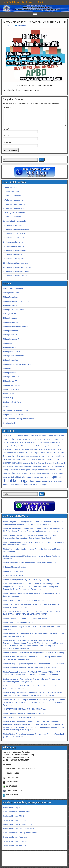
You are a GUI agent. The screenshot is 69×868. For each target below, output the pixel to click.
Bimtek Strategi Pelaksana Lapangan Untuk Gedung (24, 604)
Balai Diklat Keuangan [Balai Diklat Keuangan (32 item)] (10, 439)
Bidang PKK (8, 372)
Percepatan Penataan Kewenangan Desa (20, 721)
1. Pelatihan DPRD (11, 191)
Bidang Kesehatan (10, 334)
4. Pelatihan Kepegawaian (14, 203)
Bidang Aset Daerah (11, 296)
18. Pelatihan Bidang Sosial (14, 262)
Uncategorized (9, 426)
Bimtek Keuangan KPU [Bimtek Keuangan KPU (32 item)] (17, 456)
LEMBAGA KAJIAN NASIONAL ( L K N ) (22, 2)
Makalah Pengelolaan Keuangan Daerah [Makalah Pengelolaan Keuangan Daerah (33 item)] (47, 485)
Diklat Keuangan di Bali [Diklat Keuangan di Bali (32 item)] (26, 466)
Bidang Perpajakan (11, 363)
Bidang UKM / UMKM (12, 388)
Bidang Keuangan (10, 338)
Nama (6, 132)
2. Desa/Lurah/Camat (12, 195)
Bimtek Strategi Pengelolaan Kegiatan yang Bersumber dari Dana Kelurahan (33, 667)
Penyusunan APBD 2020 (13, 418)
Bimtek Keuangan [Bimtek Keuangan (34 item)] (25, 439)
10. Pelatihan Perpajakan (13, 229)
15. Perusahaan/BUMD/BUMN (15, 249)
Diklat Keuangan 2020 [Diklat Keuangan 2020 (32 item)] (34, 463)
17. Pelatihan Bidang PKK (13, 258)
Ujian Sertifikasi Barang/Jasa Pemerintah (19, 422)
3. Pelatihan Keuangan (12, 199)
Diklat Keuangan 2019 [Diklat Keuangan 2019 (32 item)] (19, 463)
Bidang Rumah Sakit (11, 380)
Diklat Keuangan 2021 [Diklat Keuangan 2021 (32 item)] (49, 463)
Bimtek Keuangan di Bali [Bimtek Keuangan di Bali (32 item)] (47, 446)
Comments (21, 26)
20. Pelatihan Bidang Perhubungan (17, 271)
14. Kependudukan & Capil (14, 245)
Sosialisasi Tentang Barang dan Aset (18, 828)
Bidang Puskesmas (11, 376)
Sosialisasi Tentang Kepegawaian (16, 815)
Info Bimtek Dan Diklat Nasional (16, 414)
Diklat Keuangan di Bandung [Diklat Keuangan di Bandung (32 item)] (43, 466)
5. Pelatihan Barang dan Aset (15, 207)
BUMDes (7, 410)
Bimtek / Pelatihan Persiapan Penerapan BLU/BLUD (24, 717)
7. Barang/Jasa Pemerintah (14, 216)
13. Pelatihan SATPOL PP (13, 241)
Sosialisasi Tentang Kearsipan (15, 849)
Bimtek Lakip (8, 401)
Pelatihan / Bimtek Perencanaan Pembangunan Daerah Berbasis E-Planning (33, 656)
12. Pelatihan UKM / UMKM (14, 237)
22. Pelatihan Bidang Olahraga (15, 279)
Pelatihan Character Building (14, 570)
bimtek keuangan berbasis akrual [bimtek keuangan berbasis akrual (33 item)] (46, 439)
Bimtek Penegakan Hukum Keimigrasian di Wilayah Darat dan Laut (30, 566)
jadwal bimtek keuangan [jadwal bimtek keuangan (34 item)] (22, 480)
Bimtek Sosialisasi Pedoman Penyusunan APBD (34, 22)
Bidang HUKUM (9, 317)
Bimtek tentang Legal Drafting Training (18, 626)
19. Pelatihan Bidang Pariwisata (16, 266)
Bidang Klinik (8, 346)
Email (6, 139)
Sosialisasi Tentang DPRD (14, 819)
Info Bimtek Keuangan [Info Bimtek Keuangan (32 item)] (45, 473)
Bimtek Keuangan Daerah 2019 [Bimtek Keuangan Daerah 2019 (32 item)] (49, 443)
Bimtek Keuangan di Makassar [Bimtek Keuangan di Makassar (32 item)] (37, 453)
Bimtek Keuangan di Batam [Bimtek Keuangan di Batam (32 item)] (26, 449)
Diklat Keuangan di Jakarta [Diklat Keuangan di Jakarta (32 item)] (16, 470)
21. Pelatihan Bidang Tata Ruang (16, 275)
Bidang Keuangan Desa (13, 342)
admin (7, 26)
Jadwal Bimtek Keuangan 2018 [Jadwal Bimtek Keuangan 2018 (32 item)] (42, 481)
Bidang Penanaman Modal (14, 359)
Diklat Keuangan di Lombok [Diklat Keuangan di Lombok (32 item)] (51, 470)
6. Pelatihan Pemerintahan (14, 212)
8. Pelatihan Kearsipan (12, 220)
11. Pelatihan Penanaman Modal (16, 233)
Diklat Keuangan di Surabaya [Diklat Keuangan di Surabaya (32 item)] (28, 473)
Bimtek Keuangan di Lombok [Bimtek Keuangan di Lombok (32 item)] (17, 453)
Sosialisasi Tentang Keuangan (15, 811)
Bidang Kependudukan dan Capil (16, 330)
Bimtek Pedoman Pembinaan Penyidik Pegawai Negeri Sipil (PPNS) (30, 671)
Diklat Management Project (14, 579)
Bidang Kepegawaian (12, 326)
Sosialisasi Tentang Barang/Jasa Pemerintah (21, 836)
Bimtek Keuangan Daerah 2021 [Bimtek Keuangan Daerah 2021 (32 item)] (29, 446)
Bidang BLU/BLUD (11, 309)
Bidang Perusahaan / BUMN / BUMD (18, 368)
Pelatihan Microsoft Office (13, 575)
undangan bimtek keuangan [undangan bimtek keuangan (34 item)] (36, 488)
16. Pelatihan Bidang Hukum (14, 254)
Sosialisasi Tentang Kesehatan (15, 840)
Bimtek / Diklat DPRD (12, 393)
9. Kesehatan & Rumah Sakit (15, 224)
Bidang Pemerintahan (12, 355)
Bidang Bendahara (11, 300)
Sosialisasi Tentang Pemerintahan (17, 823)
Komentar (7, 107)
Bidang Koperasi (10, 351)
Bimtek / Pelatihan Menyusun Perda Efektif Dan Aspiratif (25, 621)
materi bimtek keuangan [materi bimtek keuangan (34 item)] (13, 488)
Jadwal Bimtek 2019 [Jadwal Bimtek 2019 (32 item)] (38, 476)
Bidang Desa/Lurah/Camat (14, 313)
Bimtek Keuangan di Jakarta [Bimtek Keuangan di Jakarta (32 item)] (45, 449)
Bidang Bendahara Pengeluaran (16, 304)
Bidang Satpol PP (10, 384)
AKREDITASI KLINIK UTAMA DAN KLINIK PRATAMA (24, 712)
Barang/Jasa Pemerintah (13, 292)
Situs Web (7, 146)
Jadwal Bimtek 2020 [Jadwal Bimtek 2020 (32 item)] (52, 476)
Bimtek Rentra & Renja (12, 405)
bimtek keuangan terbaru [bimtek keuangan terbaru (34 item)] (35, 456)
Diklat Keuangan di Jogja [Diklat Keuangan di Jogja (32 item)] (33, 470)
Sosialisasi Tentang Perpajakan (16, 845)
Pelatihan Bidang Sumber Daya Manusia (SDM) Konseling (26, 583)
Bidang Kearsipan (10, 321)
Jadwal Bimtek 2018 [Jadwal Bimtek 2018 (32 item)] (25, 476)
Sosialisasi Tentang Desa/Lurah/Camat (19, 832)
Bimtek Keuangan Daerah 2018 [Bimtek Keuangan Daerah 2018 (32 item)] (28, 443)
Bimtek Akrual (9, 397)
